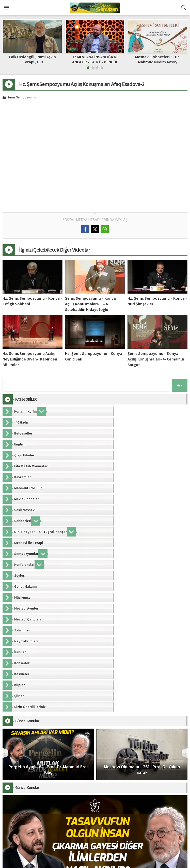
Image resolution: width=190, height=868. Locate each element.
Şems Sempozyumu (22, 98)
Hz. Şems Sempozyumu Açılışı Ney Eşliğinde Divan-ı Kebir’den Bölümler (30, 359)
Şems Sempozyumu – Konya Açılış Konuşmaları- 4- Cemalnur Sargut (156, 359)
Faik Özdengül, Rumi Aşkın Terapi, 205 (33, 59)
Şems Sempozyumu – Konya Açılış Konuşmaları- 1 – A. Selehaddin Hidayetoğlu (90, 304)
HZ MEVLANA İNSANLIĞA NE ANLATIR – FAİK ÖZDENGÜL (157, 59)
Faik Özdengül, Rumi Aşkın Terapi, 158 (95, 59)
